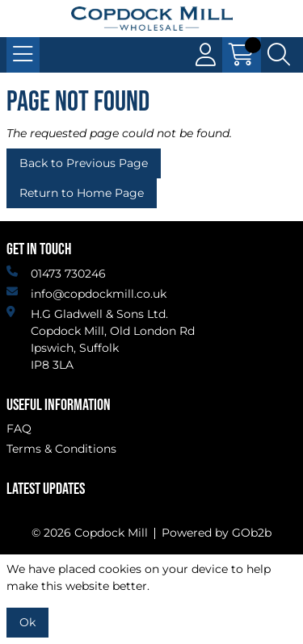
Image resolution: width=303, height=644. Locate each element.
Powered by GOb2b (217, 533)
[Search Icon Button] (279, 55)
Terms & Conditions (61, 449)
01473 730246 (56, 273)
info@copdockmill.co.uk (86, 293)
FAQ (19, 429)
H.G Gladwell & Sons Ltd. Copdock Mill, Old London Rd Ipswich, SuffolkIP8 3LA (101, 339)
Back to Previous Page (84, 163)
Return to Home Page (82, 193)
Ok (27, 622)
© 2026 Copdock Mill (90, 533)
